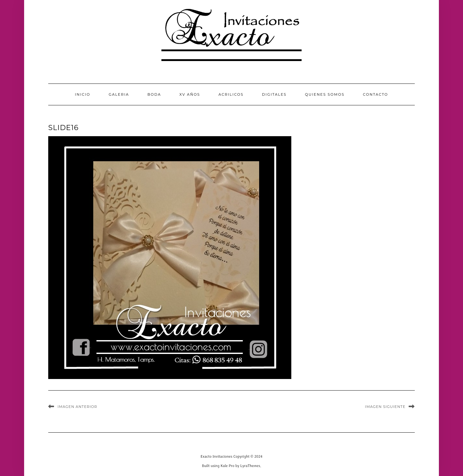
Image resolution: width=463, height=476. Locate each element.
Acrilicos (231, 94)
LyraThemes (250, 466)
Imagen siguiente (385, 407)
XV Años (190, 94)
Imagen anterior (77, 407)
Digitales (274, 94)
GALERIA (119, 94)
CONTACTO (376, 94)
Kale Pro (227, 466)
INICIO (83, 94)
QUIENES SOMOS (325, 94)
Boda (154, 94)
